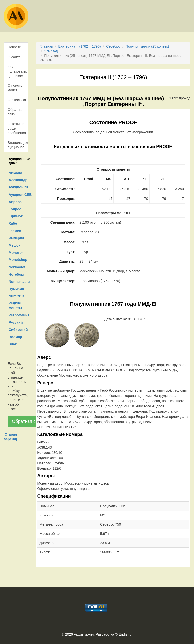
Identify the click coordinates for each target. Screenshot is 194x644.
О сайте (14, 57)
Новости (14, 47)
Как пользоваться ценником (18, 71)
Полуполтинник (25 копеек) (147, 46)
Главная (46, 46)
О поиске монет (15, 88)
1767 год (51, 51)
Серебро (113, 46)
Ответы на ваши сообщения (17, 128)
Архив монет (84, 634)
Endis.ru (125, 634)
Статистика (17, 100)
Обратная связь (16, 112)
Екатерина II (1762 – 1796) (79, 46)
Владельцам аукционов (18, 145)
